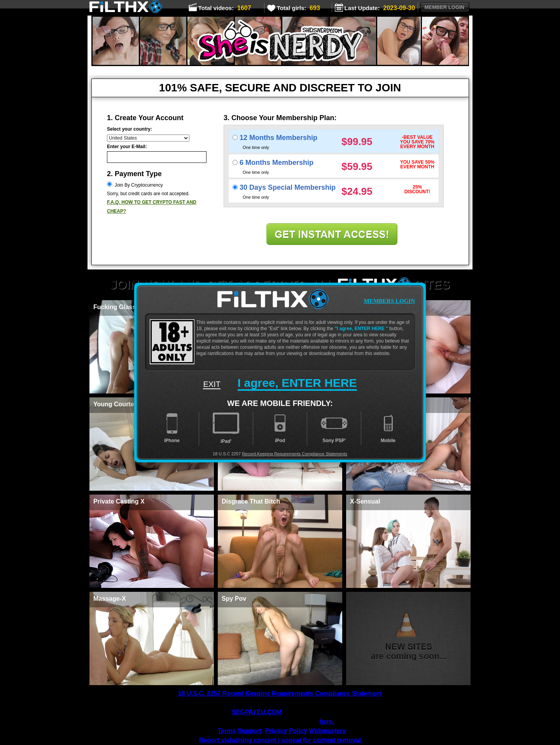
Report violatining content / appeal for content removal (280, 740)
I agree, (297, 383)
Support (249, 731)
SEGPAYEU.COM (257, 712)
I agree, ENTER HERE (361, 329)
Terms (227, 731)
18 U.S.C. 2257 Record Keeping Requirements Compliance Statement (280, 693)
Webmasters (327, 731)
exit (212, 384)
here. (327, 721)
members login (389, 301)
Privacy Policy (286, 731)
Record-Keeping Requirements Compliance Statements (295, 454)
